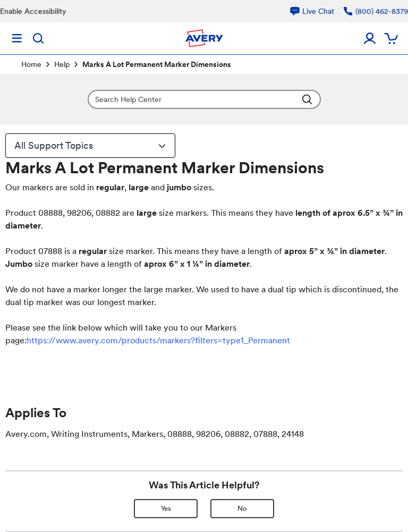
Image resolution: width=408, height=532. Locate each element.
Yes (166, 508)
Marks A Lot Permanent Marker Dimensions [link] (157, 64)
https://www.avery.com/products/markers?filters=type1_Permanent (158, 340)
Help (62, 64)
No (242, 508)
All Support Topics (91, 146)
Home (31, 64)
